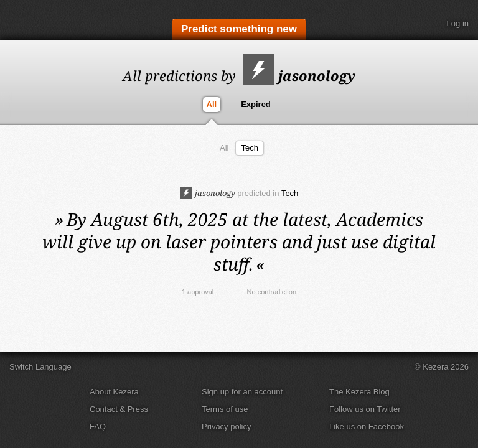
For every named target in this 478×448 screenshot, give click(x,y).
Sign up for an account (242, 392)
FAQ (98, 427)
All (212, 104)
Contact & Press (119, 409)
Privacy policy (226, 427)
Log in (458, 23)
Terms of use (225, 409)
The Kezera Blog (359, 392)
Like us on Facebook (367, 427)
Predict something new (239, 29)
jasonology (299, 75)
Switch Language (40, 367)
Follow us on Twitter (365, 409)
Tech (249, 148)
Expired (256, 104)
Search (425, 24)
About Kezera (114, 392)
